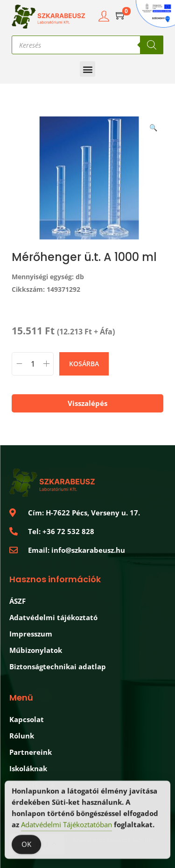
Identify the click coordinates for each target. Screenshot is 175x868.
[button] (87, 69)
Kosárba (84, 364)
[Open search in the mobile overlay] (87, 45)
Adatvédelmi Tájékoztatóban (66, 826)
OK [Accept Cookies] (26, 846)
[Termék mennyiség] (33, 364)
